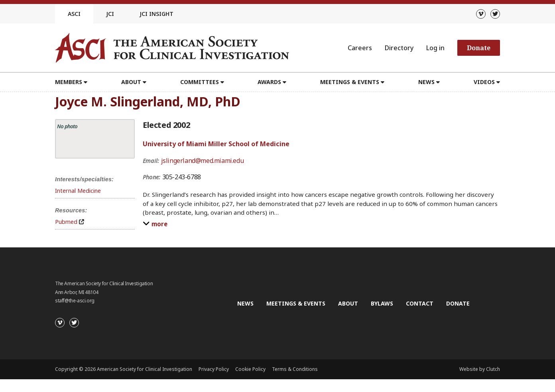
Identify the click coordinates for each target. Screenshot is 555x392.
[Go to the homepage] (172, 48)
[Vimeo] (481, 14)
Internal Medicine (78, 191)
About (131, 82)
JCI (110, 14)
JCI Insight (156, 14)
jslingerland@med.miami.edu (203, 161)
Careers (360, 48)
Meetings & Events (350, 82)
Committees (200, 82)
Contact (420, 303)
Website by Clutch (480, 369)
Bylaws (382, 303)
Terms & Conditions (295, 369)
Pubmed (66, 222)
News (426, 82)
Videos (484, 82)
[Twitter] (495, 14)
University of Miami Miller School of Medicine (216, 144)
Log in (435, 48)
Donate (479, 48)
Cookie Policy (250, 369)
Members (69, 82)
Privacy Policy (214, 369)
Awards (269, 82)
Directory (399, 48)
